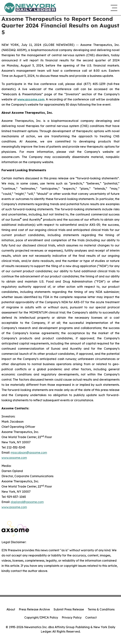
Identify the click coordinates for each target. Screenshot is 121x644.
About (11, 609)
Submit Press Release (69, 609)
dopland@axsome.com (27, 502)
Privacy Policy (72, 617)
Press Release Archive (34, 609)
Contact (91, 617)
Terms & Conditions (101, 609)
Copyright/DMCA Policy (41, 617)
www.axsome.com (14, 458)
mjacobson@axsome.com (29, 452)
